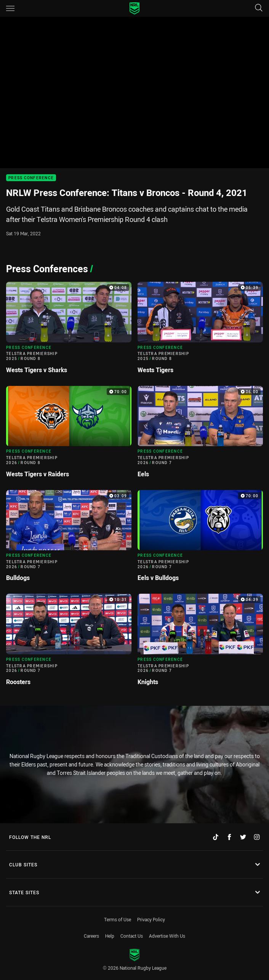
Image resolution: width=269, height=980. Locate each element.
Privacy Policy (151, 919)
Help (110, 936)
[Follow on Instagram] (257, 837)
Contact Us (132, 936)
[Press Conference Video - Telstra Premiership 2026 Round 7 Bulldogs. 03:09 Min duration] (69, 539)
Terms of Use (118, 919)
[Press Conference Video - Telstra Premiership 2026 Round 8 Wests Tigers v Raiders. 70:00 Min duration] (69, 435)
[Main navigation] (10, 8)
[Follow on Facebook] (229, 837)
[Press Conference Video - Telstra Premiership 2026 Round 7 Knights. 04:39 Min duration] (200, 643)
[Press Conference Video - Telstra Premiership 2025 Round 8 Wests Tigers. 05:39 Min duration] (200, 331)
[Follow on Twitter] (243, 837)
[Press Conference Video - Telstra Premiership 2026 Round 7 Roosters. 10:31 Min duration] (69, 643)
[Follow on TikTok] (216, 837)
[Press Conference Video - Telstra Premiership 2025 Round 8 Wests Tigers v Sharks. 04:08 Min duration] (69, 331)
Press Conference (31, 178)
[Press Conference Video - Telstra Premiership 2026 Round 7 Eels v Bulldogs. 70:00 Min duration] (200, 539)
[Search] (259, 8)
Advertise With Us (167, 936)
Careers (91, 936)
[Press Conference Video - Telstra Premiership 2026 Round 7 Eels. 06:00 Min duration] (200, 435)
